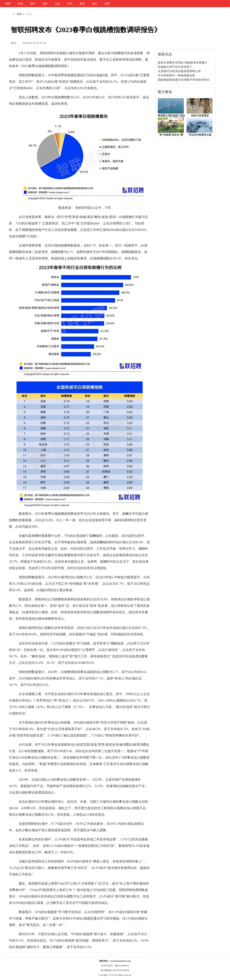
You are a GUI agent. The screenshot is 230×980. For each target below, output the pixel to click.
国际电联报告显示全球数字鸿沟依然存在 (184, 80)
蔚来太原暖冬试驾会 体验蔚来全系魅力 (183, 63)
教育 (82, 4)
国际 (45, 4)
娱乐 (95, 4)
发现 (20, 4)
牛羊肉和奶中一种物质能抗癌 (176, 75)
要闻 (8, 4)
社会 (57, 4)
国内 (33, 4)
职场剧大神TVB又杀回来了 (175, 67)
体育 (107, 4)
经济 (70, 4)
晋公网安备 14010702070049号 (115, 970)
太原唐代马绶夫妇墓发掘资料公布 (179, 71)
